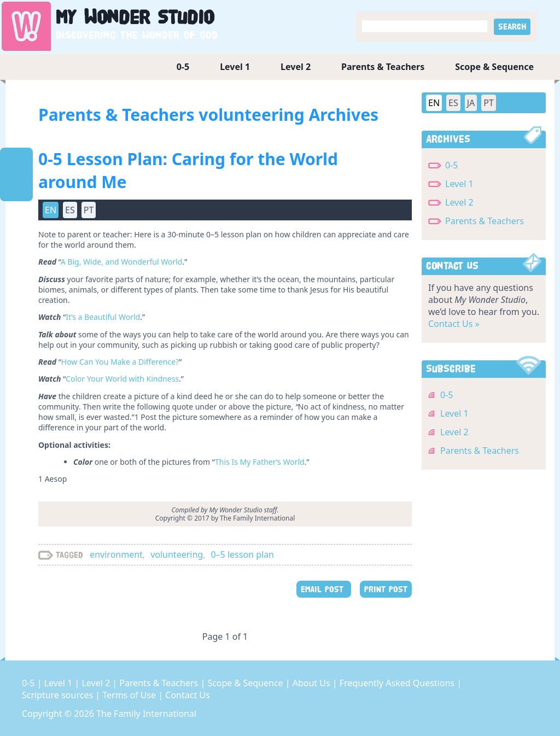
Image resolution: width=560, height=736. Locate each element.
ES (70, 210)
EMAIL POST (324, 589)
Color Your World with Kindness (122, 379)
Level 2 (296, 67)
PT (89, 210)
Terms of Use (130, 695)
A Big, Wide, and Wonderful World (122, 262)
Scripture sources (59, 695)
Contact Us (187, 695)
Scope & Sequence (494, 67)
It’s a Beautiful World (103, 317)
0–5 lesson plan (242, 554)
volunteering (177, 554)
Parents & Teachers (383, 67)
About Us (313, 683)
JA (471, 103)
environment (116, 554)
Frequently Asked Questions (398, 683)
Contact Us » (454, 324)
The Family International (146, 714)
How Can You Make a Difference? (120, 362)
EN (51, 210)
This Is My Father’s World (260, 462)
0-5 (183, 67)
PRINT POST (386, 589)
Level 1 (235, 67)
